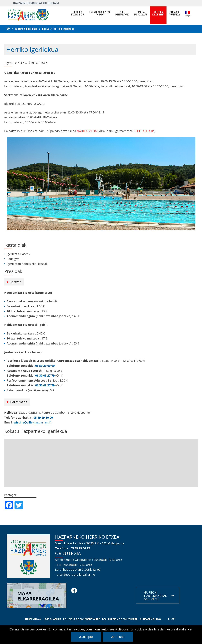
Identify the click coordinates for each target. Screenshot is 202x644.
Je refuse (118, 637)
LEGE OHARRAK (52, 619)
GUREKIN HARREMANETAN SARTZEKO (159, 596)
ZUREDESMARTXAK (122, 13)
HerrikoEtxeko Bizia (78, 13)
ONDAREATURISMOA (174, 13)
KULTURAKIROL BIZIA (158, 13)
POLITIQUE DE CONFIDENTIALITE (81, 619)
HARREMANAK (33, 619)
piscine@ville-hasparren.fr (33, 422)
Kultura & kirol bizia (26, 29)
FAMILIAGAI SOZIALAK (140, 13)
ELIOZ (171, 619)
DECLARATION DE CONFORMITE (120, 619)
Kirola (45, 29)
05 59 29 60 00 (45, 366)
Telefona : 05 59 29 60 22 (72, 548)
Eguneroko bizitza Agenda (100, 13)
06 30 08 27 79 (45, 375)
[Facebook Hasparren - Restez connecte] (74, 591)
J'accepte (86, 637)
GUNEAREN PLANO (150, 619)
